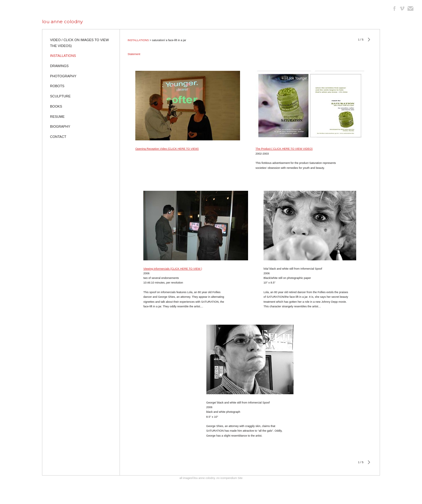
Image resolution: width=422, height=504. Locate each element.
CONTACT (58, 137)
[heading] (62, 21)
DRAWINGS (59, 66)
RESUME (57, 117)
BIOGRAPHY (60, 126)
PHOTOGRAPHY (63, 76)
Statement (134, 54)
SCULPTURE (60, 96)
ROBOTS (57, 86)
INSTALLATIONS (63, 56)
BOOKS (56, 106)
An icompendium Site (229, 478)
